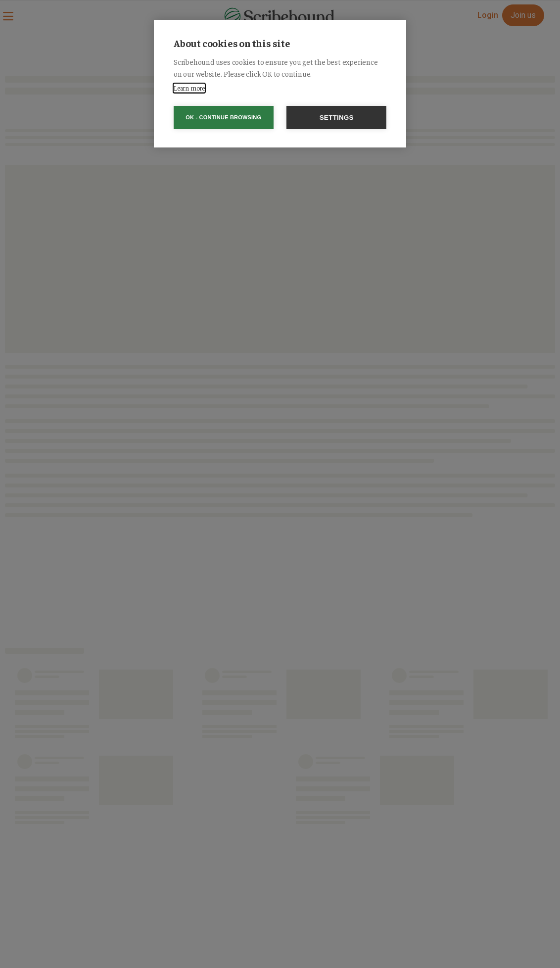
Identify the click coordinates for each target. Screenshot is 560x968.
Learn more (189, 88)
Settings (337, 118)
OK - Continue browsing (223, 117)
